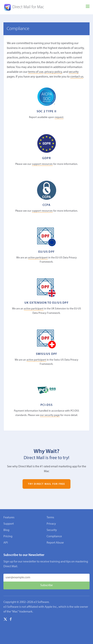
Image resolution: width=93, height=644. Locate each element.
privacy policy (53, 72)
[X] (5, 620)
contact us (77, 77)
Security (52, 530)
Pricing (8, 536)
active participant (38, 258)
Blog (6, 530)
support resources (42, 164)
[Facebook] (11, 620)
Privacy (51, 524)
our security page (50, 415)
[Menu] (88, 7)
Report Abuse (55, 543)
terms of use (36, 72)
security (74, 72)
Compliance (54, 536)
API (6, 543)
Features (9, 518)
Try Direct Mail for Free (46, 484)
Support (9, 524)
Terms (50, 518)
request (59, 117)
